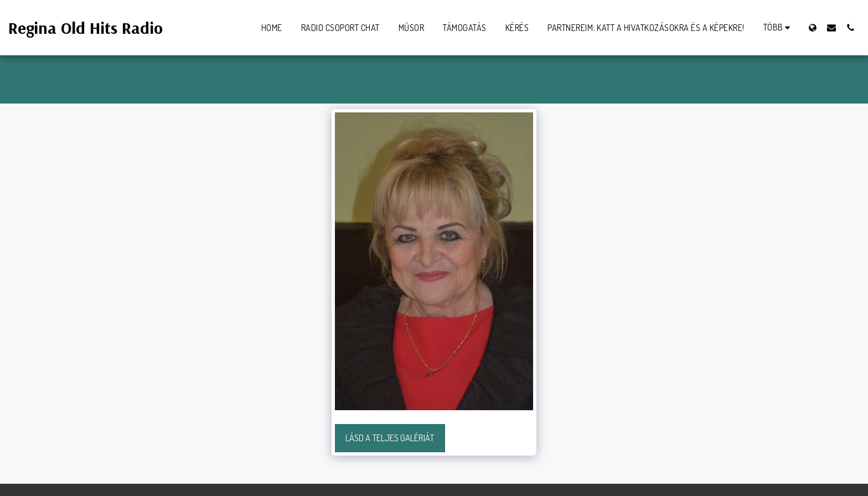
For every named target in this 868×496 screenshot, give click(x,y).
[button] (831, 27)
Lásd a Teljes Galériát (390, 438)
